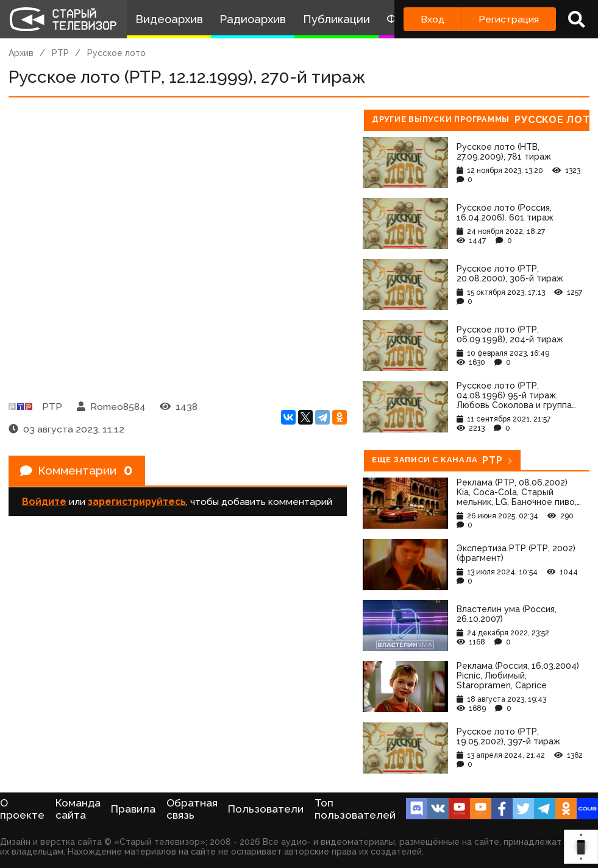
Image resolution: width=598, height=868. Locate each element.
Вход (432, 19)
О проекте (22, 809)
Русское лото (116, 53)
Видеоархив (169, 19)
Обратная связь (192, 809)
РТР (60, 53)
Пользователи (266, 809)
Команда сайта (78, 809)
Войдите (44, 503)
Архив (21, 53)
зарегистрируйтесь (137, 503)
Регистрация (509, 19)
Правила (133, 809)
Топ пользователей (355, 809)
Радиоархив (253, 19)
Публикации (336, 19)
